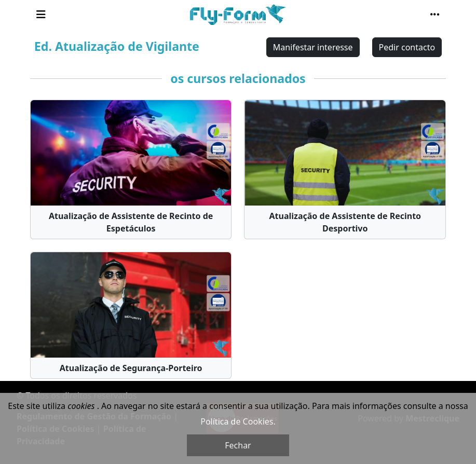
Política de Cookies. (238, 421)
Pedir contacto (407, 47)
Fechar (238, 445)
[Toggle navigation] (41, 15)
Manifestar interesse (313, 47)
